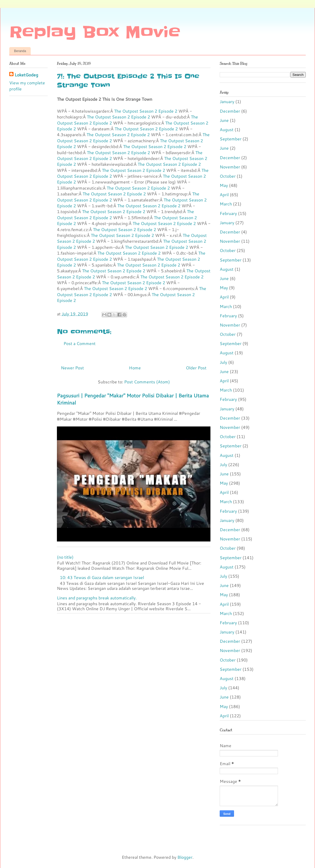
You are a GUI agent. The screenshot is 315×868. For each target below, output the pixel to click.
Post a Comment (80, 343)
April (224, 194)
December (230, 111)
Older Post (196, 368)
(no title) (65, 557)
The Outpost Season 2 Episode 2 (146, 111)
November (230, 167)
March (226, 204)
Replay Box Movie (95, 32)
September (231, 139)
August (227, 129)
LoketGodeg (26, 75)
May (224, 185)
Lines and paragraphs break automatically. (97, 598)
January (227, 101)
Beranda (20, 51)
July (223, 362)
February (228, 213)
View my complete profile (27, 86)
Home (135, 368)
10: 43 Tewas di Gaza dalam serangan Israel (102, 577)
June (224, 120)
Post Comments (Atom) (147, 382)
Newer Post (72, 368)
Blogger (185, 857)
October (228, 176)
